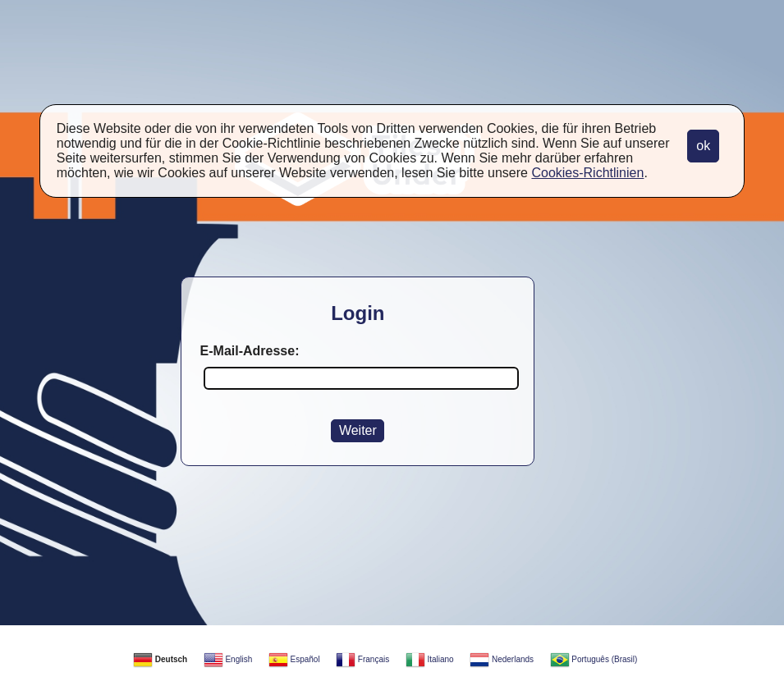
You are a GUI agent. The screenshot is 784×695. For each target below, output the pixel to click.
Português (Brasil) (594, 659)
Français (362, 659)
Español (294, 659)
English (228, 659)
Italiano (430, 659)
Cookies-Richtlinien (587, 173)
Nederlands (502, 659)
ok (703, 146)
